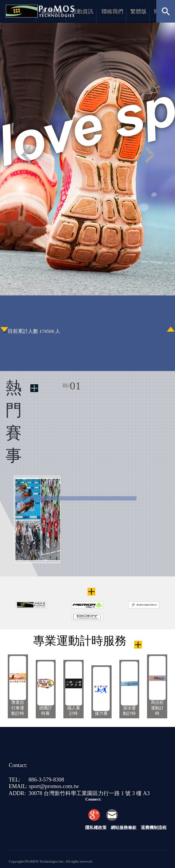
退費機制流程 (154, 828)
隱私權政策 (96, 828)
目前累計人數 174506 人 (34, 331)
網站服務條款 (124, 828)
